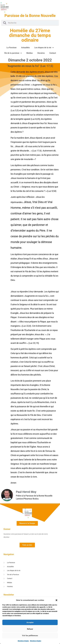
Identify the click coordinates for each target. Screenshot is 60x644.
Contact (53, 53)
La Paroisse (11, 48)
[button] (56, 600)
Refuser (30, 629)
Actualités (25, 48)
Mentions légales (23, 641)
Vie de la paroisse (13, 53)
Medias (30, 53)
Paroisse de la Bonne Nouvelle (30, 16)
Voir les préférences (30, 636)
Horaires (41, 53)
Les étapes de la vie (44, 48)
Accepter (30, 622)
